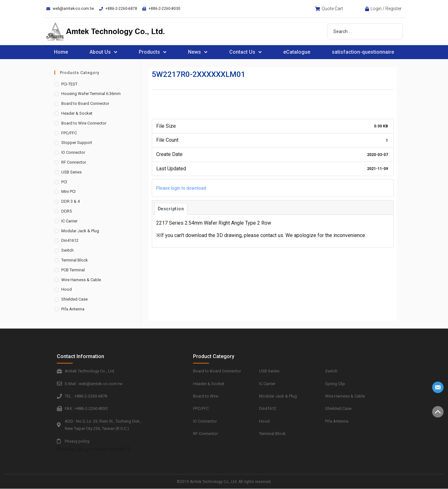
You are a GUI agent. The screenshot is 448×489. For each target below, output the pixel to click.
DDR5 (67, 211)
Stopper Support (77, 143)
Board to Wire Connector (84, 123)
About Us (103, 52)
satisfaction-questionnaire (363, 52)
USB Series (71, 172)
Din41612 (70, 240)
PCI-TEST (69, 84)
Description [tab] (171, 209)
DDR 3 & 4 (70, 201)
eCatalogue (297, 52)
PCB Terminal (73, 270)
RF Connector (74, 162)
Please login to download (181, 188)
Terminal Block (75, 260)
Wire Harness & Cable (81, 280)
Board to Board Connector (85, 103)
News (198, 52)
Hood (67, 289)
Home (61, 52)
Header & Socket (77, 113)
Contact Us (245, 52)
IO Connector (73, 152)
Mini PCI (68, 191)
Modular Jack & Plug (80, 231)
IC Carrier (69, 221)
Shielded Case (74, 299)
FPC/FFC (69, 133)
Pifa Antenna (73, 309)
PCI (64, 182)
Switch (67, 250)
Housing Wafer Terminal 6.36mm (91, 94)
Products (153, 52)
